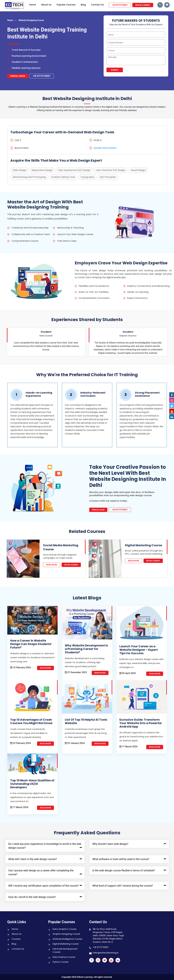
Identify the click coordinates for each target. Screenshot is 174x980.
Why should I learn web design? (110, 844)
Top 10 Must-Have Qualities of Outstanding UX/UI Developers (32, 784)
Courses (16, 939)
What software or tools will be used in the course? (121, 859)
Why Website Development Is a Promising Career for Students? (86, 649)
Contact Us (97, 5)
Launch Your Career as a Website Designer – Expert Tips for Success (139, 650)
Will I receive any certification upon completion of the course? (44, 886)
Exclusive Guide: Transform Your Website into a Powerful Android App (141, 723)
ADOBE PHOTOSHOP (105, 148)
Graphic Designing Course (66, 934)
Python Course (60, 962)
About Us (46, 5)
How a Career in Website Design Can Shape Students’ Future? (31, 644)
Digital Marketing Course (144, 545)
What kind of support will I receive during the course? (123, 886)
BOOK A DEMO (143, 5)
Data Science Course (64, 957)
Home (33, 5)
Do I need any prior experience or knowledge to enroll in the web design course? (45, 846)
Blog (83, 5)
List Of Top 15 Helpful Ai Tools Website (86, 721)
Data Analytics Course (65, 929)
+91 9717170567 (120, 5)
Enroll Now (18, 76)
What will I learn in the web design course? (33, 859)
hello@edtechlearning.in (106, 953)
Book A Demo (71, 565)
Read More (52, 565)
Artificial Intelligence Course (67, 939)
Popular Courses (66, 5)
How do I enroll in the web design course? (32, 897)
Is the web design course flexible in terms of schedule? (124, 870)
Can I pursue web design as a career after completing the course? (41, 872)
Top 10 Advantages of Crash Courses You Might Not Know (31, 721)
